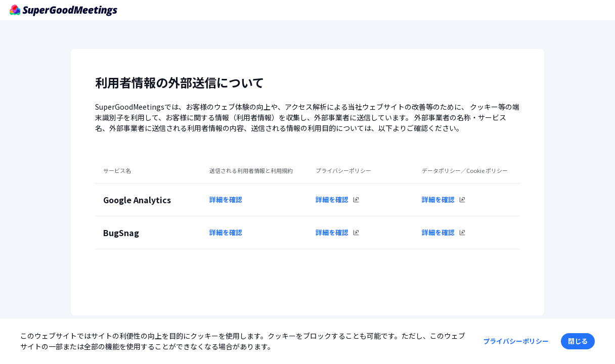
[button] (578, 341)
